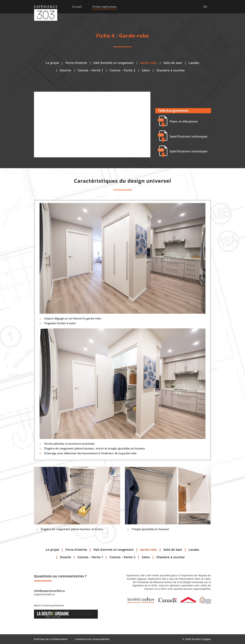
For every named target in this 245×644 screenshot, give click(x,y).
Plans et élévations (178, 122)
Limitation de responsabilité (92, 639)
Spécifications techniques (183, 136)
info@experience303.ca (49, 591)
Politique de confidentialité (51, 639)
